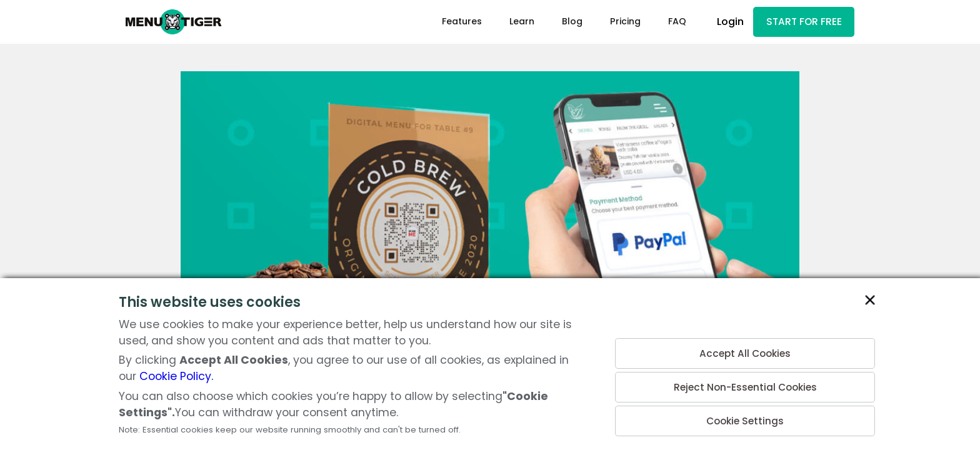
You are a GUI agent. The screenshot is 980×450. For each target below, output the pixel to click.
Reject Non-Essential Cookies (745, 383)
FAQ (670, 22)
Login (723, 23)
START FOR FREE (800, 23)
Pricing (618, 22)
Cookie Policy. (176, 376)
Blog (565, 22)
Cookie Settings (745, 420)
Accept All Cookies (745, 347)
